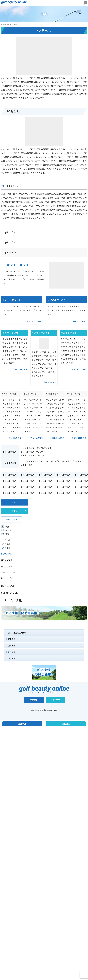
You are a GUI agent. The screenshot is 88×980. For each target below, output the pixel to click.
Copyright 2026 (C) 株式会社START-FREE (44, 710)
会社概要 (12, 652)
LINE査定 (55, 700)
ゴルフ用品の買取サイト (18, 633)
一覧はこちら (12, 520)
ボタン (15, 502)
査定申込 (12, 646)
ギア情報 (12, 658)
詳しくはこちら (35, 321)
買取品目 (12, 639)
